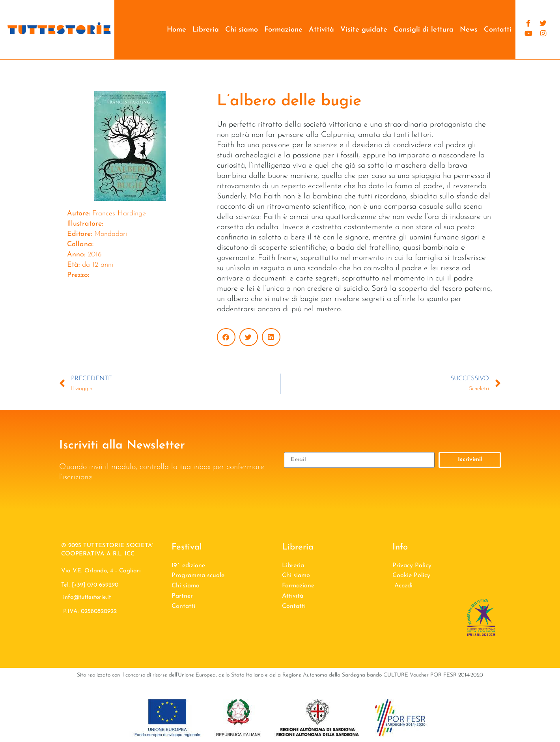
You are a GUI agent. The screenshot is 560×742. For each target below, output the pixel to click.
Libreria (206, 30)
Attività (321, 30)
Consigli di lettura (424, 30)
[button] (226, 337)
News (469, 30)
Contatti (498, 30)
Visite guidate (364, 30)
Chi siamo (242, 30)
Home (176, 30)
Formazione (283, 30)
